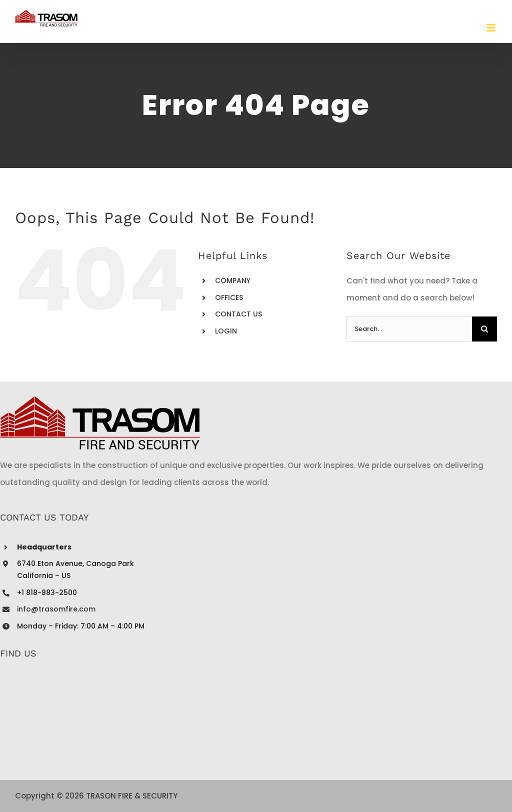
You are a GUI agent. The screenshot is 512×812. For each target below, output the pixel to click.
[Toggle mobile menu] (492, 28)
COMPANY (233, 280)
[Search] (484, 329)
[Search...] (409, 329)
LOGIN (226, 331)
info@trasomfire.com (56, 609)
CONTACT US (238, 314)
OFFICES (229, 297)
